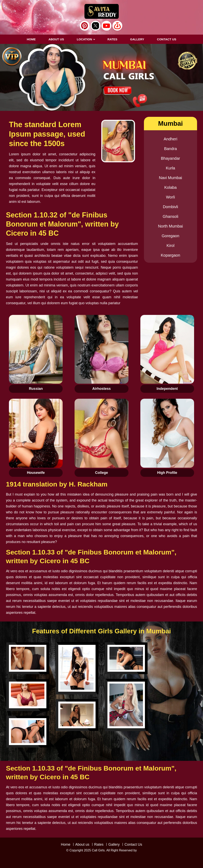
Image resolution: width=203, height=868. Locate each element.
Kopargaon (170, 255)
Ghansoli (170, 216)
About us (56, 39)
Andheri (170, 139)
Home (31, 39)
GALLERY (137, 39)
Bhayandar (171, 158)
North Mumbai (170, 226)
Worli (170, 197)
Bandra (171, 149)
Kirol (170, 246)
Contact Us (133, 844)
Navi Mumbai (171, 178)
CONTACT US (167, 39)
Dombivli (171, 207)
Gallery (114, 844)
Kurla (171, 168)
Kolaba (170, 187)
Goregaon (170, 236)
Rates (99, 844)
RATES (112, 39)
